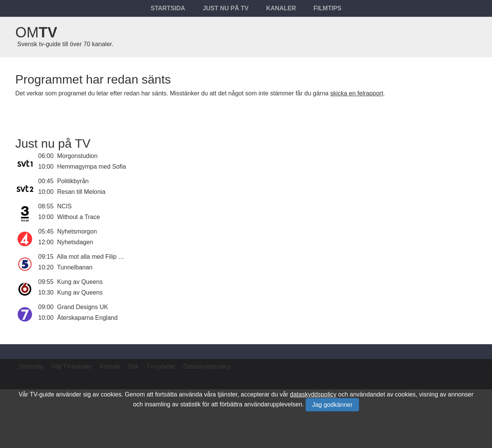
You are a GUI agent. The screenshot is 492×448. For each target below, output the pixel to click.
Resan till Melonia (81, 192)
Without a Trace (79, 217)
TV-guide (42, 394)
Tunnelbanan (75, 267)
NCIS (65, 206)
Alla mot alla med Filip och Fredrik (103, 257)
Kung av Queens (80, 282)
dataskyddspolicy (313, 394)
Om (36, 32)
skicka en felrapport (357, 93)
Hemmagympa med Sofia (92, 167)
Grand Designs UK (83, 307)
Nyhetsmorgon (77, 231)
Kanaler (281, 8)
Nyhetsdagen (75, 242)
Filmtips (328, 8)
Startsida (168, 8)
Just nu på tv (226, 8)
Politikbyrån (73, 181)
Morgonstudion (78, 156)
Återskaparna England (87, 318)
